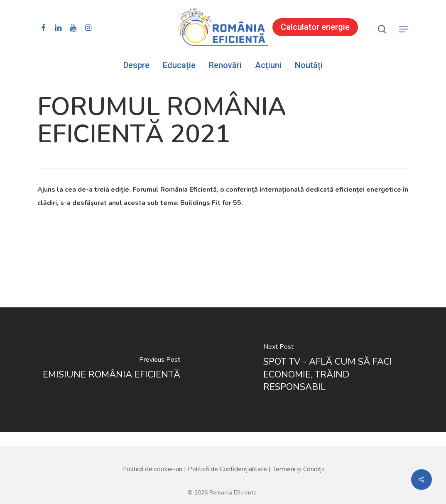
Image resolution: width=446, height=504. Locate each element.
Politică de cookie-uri (152, 455)
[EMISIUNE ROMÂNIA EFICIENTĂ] (111, 370)
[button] (404, 29)
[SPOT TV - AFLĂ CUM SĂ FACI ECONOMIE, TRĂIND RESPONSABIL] (334, 370)
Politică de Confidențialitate (227, 455)
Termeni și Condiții (298, 455)
